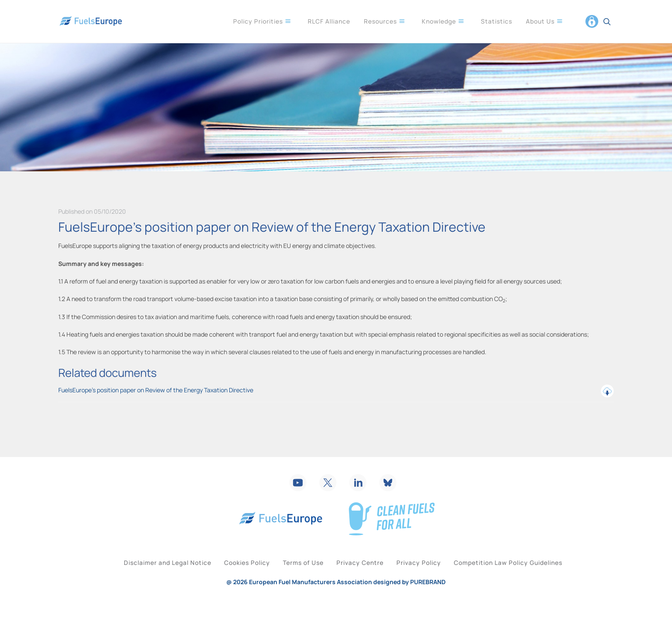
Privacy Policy (432, 577)
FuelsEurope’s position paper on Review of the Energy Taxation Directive (336, 391)
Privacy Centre (364, 577)
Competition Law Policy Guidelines (529, 577)
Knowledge (443, 21)
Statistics (496, 21)
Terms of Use (299, 577)
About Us (544, 21)
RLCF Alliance (329, 21)
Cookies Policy (234, 577)
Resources (385, 21)
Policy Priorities (262, 21)
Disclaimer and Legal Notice (146, 577)
